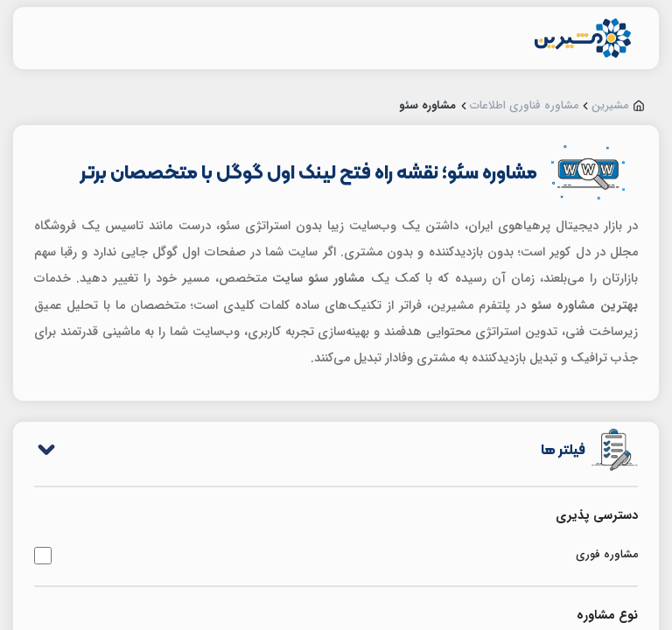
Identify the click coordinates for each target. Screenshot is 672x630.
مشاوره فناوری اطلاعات (525, 106)
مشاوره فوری (336, 556)
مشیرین (610, 106)
